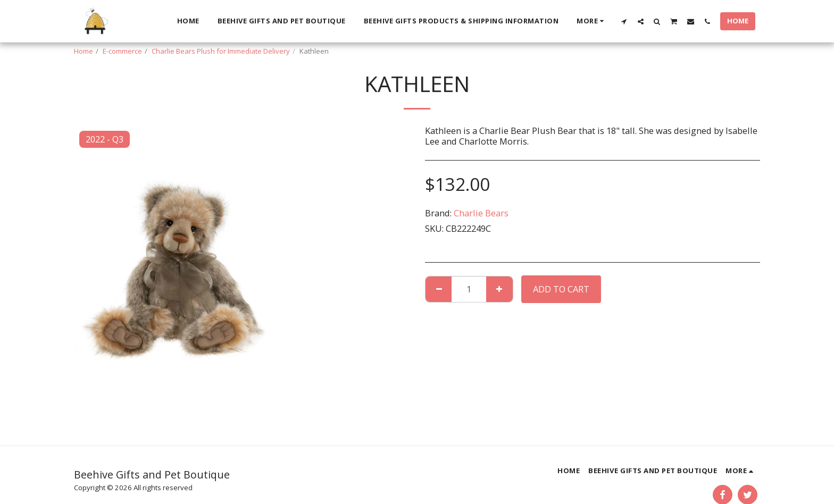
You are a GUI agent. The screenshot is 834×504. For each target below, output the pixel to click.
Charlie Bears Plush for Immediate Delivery (221, 51)
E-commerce (122, 51)
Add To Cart (561, 289)
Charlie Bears (481, 213)
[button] (624, 21)
